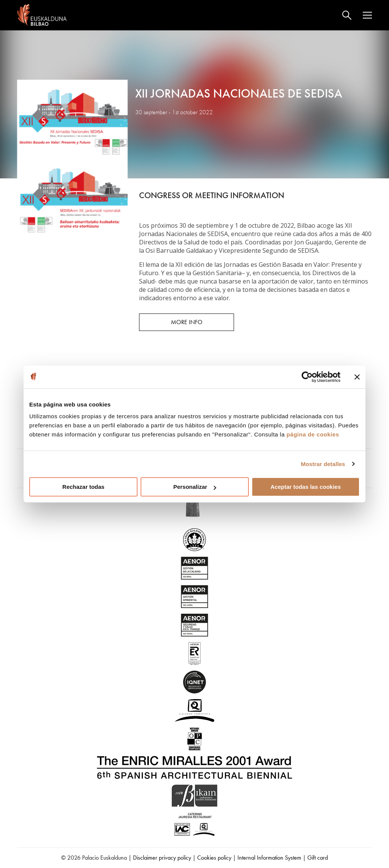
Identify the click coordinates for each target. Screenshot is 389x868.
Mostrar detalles (323, 464)
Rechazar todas (83, 487)
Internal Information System (269, 858)
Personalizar (195, 487)
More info (187, 322)
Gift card (318, 858)
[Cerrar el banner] (357, 377)
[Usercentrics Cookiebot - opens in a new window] (307, 377)
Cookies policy (214, 858)
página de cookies (313, 434)
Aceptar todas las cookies (306, 487)
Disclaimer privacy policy (162, 858)
